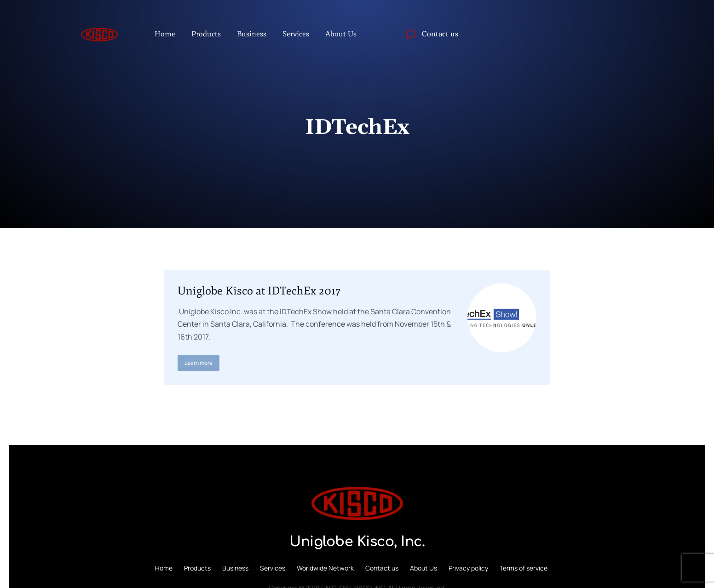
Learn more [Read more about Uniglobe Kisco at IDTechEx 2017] (199, 363)
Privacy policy (468, 568)
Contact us (382, 568)
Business (235, 568)
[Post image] (502, 318)
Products (197, 568)
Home (164, 568)
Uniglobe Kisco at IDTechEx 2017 (259, 291)
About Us (423, 568)
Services (273, 568)
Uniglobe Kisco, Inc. (357, 542)
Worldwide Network (325, 568)
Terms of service (524, 568)
